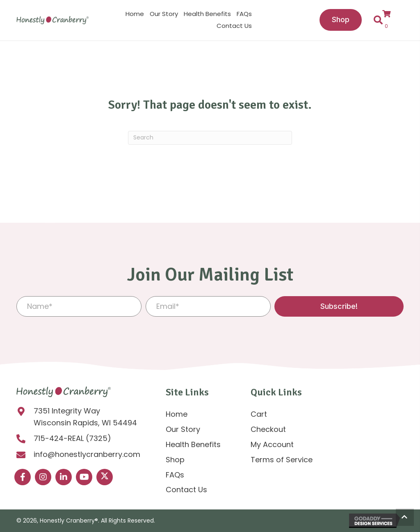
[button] (339, 306)
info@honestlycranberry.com (87, 454)
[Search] (210, 138)
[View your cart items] (390, 20)
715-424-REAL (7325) (72, 438)
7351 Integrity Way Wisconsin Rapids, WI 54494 (85, 417)
